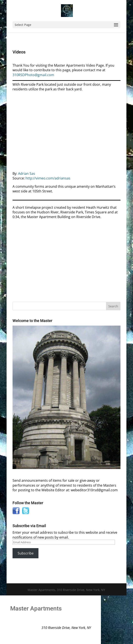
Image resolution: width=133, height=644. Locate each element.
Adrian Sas (27, 174)
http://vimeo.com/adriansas (48, 178)
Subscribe (26, 553)
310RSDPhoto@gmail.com (33, 75)
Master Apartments (36, 608)
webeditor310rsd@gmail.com (94, 490)
